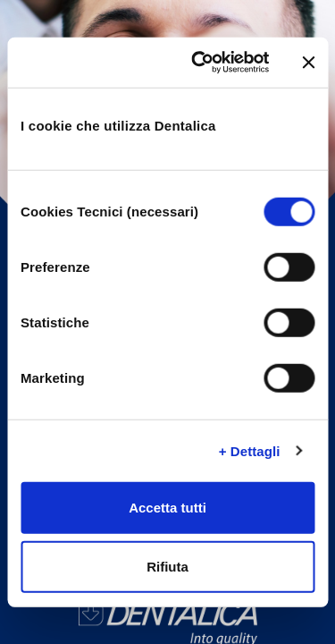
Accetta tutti (167, 508)
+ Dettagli (250, 450)
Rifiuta (167, 566)
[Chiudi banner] (308, 63)
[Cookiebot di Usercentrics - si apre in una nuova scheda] (200, 63)
